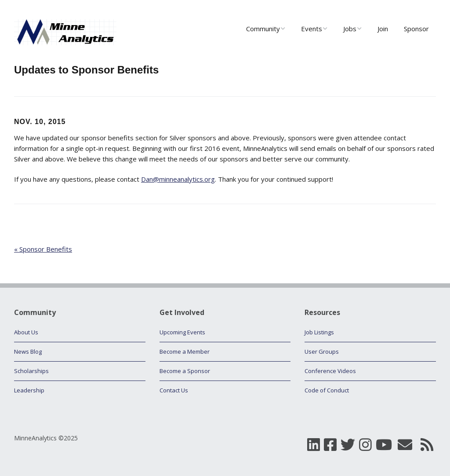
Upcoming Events (182, 332)
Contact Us (174, 390)
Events (312, 29)
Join (383, 29)
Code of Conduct (327, 390)
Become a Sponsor (185, 371)
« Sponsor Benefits (43, 249)
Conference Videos (330, 371)
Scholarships (31, 371)
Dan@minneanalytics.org (178, 179)
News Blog (28, 352)
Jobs (350, 29)
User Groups (322, 352)
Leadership (29, 390)
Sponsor (416, 29)
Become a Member (185, 352)
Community (263, 29)
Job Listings (319, 332)
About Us (26, 332)
